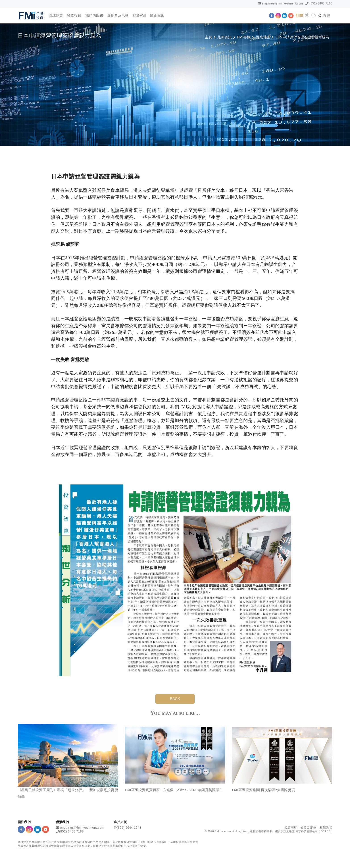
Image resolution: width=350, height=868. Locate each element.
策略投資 (74, 16)
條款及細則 (309, 827)
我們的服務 (94, 16)
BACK (175, 699)
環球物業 (56, 16)
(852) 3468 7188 (321, 3)
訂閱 (300, 16)
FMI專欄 (244, 37)
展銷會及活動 (118, 16)
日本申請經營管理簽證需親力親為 (302, 37)
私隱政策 (326, 827)
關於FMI (140, 16)
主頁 (208, 37)
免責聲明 (291, 827)
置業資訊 (263, 37)
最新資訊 (157, 16)
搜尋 (325, 16)
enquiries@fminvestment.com (282, 3)
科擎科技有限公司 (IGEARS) (314, 831)
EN (315, 15)
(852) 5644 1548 (129, 827)
